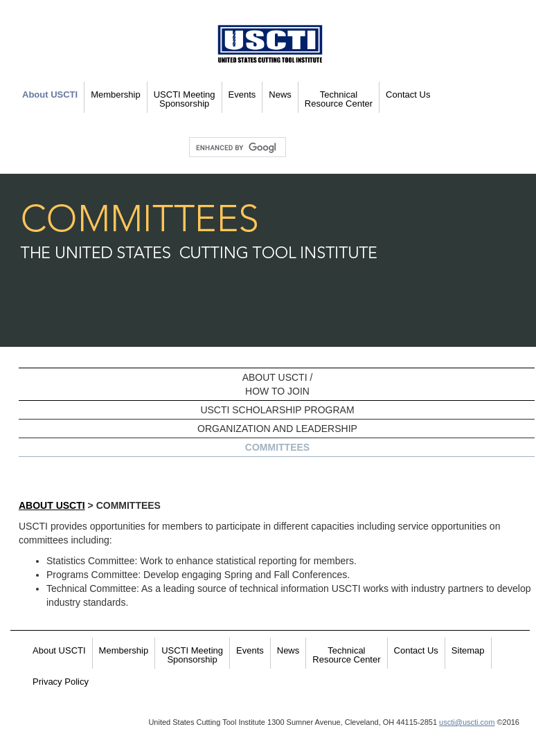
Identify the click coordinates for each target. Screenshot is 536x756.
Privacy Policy (61, 682)
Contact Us (408, 94)
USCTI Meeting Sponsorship (185, 99)
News (280, 94)
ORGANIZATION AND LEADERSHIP (277, 429)
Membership (116, 94)
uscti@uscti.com (467, 722)
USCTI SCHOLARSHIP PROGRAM (277, 410)
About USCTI (50, 94)
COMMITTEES (277, 447)
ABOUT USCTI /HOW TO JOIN (278, 384)
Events (242, 94)
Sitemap (468, 650)
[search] (236, 147)
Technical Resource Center (339, 99)
